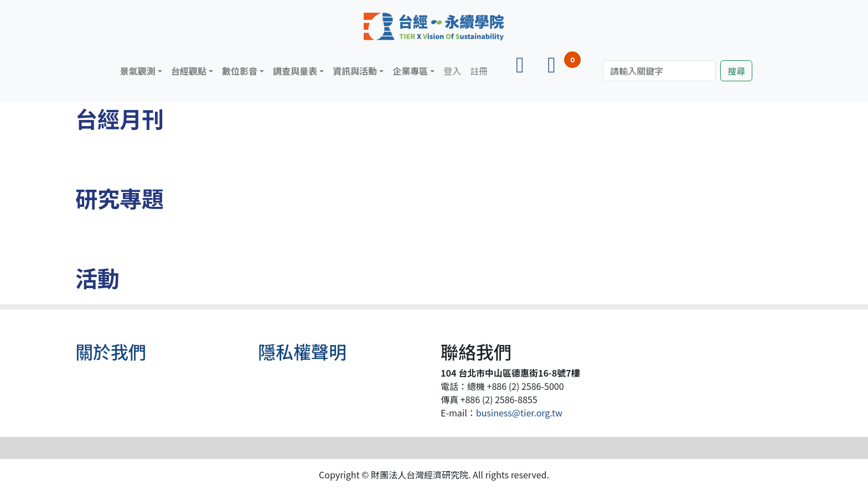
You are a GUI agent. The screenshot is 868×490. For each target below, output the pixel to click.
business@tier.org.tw (519, 413)
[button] (141, 71)
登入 (452, 71)
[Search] (659, 71)
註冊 (479, 71)
